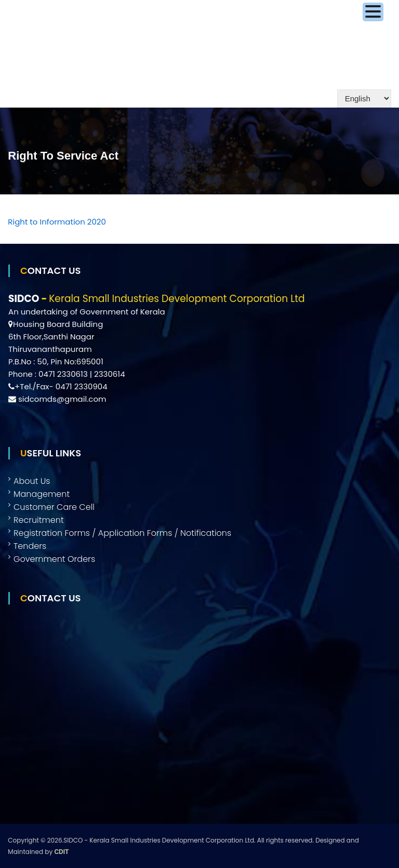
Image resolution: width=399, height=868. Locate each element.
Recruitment (39, 520)
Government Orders (54, 559)
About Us (32, 481)
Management (42, 494)
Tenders (30, 546)
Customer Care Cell (54, 507)
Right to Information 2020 (57, 222)
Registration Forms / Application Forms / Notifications (122, 533)
